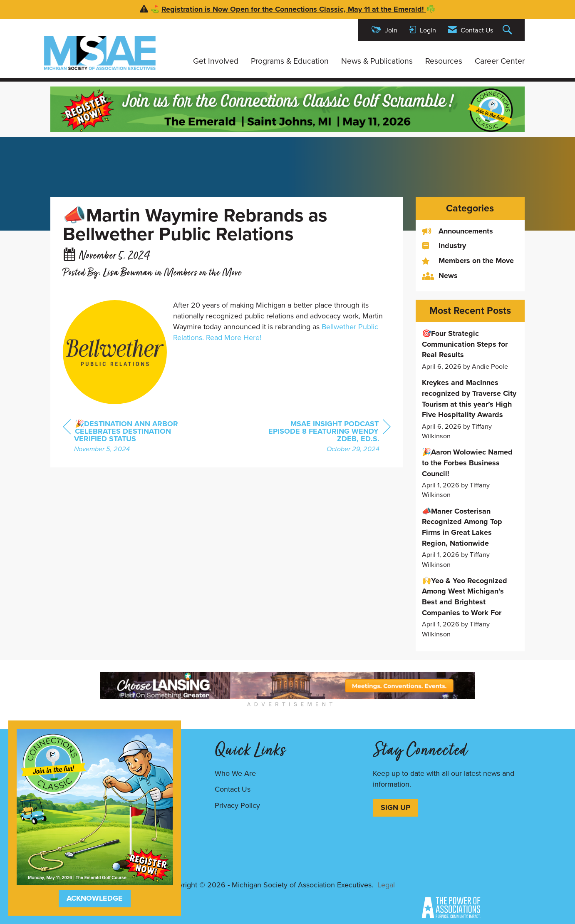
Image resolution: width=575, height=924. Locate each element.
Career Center (500, 61)
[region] (328, 437)
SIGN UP (395, 807)
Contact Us (233, 789)
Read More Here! (234, 338)
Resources (444, 61)
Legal (386, 885)
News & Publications (377, 61)
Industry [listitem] (444, 246)
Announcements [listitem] (457, 231)
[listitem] (470, 350)
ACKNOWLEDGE (95, 898)
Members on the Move (203, 273)
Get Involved (216, 61)
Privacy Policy (237, 805)
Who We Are (235, 773)
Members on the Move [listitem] (468, 261)
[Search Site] (508, 30)
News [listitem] (440, 276)
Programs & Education (290, 61)
